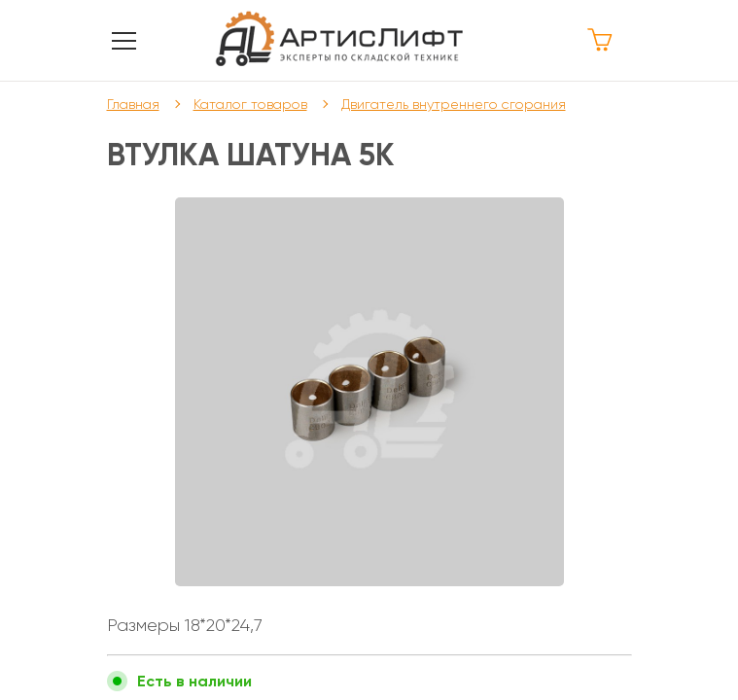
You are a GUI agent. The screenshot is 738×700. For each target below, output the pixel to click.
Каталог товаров (250, 104)
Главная (133, 104)
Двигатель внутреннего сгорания (454, 104)
